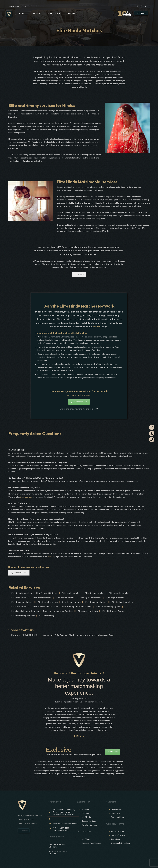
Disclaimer (116, 839)
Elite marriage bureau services (77, 607)
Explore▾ (36, 14)
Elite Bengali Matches (48, 602)
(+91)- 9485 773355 (17, 6)
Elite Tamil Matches (42, 598)
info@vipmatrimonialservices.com (95, 635)
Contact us (79, 274)
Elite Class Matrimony (88, 611)
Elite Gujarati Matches (47, 593)
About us (97, 327)
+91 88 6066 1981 (19, 573)
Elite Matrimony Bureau (113, 611)
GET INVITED (113, 752)
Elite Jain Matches (20, 607)
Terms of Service (118, 835)
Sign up (142, 13)
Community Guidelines (120, 843)
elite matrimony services (23, 616)
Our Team (86, 813)
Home (22, 14)
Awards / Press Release (91, 843)
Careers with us (117, 817)
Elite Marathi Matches (119, 593)
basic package (26, 497)
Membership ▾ (53, 14)
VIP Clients (86, 817)
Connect (71, 14)
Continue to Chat (79, 402)
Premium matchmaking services (58, 611)
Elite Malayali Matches (122, 602)
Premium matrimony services (25, 611)
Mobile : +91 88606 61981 (24, 635)
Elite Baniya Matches (66, 598)
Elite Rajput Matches (116, 598)
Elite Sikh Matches (20, 598)
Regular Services (89, 821)
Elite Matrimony (47, 616)
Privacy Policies (118, 831)
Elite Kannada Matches (22, 602)
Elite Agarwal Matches (91, 598)
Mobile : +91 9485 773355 (54, 635)
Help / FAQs (116, 809)
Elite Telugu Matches (95, 593)
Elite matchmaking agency (108, 607)
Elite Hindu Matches (72, 602)
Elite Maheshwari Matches (45, 607)
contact (51, 557)
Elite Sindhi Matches (71, 593)
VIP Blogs (86, 839)
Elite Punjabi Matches (22, 593)
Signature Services (89, 825)
